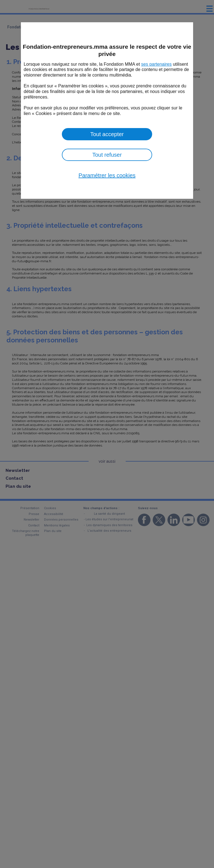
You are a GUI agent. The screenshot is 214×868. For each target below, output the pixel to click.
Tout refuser (107, 155)
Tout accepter (107, 134)
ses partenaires (156, 64)
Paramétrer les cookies (107, 175)
